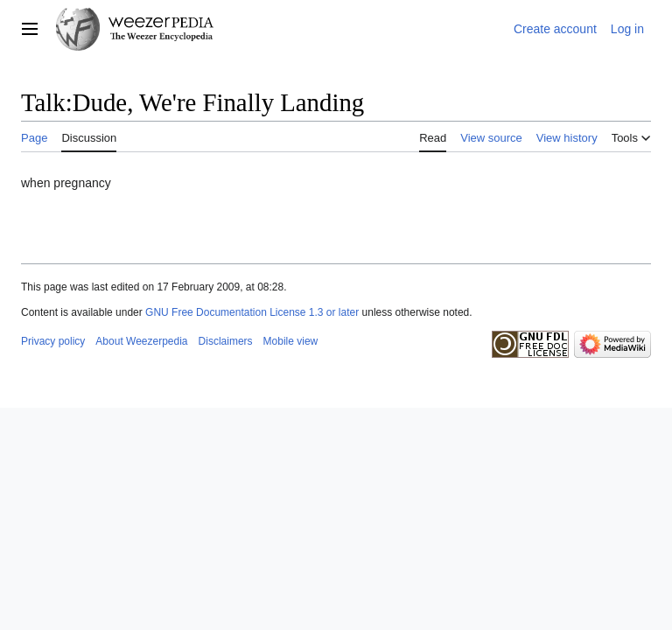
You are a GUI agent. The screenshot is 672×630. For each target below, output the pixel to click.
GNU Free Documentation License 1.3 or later (252, 312)
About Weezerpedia (141, 341)
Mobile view (291, 341)
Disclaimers (226, 341)
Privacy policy (53, 341)
